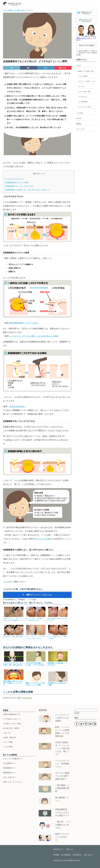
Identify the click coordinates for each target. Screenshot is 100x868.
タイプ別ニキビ (83, 97)
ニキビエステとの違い (85, 107)
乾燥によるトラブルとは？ (13, 782)
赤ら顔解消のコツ (9, 763)
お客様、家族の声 (9, 737)
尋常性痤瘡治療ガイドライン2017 (23, 323)
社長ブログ (70, 849)
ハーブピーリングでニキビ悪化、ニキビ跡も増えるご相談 (33, 336)
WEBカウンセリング (83, 38)
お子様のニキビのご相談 (12, 724)
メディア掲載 (8, 742)
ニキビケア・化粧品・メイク (87, 81)
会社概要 (56, 855)
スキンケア (80, 129)
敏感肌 (79, 124)
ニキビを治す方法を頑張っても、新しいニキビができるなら (36, 663)
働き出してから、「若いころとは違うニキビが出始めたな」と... (14, 618)
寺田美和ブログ (59, 849)
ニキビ (79, 65)
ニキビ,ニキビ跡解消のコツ (13, 759)
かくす (42, 173)
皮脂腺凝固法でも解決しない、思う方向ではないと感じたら (27, 190)
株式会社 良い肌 (60, 860)
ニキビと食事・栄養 (84, 91)
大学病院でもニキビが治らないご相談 (58, 683)
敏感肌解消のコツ (9, 773)
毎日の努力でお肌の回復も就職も (14, 636)
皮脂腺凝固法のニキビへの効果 (16, 183)
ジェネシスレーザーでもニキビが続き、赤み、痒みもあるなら (14, 663)
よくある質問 (8, 747)
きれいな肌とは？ (9, 777)
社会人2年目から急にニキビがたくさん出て (58, 618)
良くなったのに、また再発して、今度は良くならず (36, 618)
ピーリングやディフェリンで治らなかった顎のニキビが (36, 636)
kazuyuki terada (27, 698)
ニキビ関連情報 (83, 102)
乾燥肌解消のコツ (9, 768)
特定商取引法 (77, 855)
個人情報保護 (66, 855)
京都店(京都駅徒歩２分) (12, 714)
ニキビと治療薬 (83, 76)
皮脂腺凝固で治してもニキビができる (19, 186)
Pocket (63, 68)
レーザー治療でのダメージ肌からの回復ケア (58, 636)
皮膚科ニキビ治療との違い (86, 71)
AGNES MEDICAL (17, 406)
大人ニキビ (81, 86)
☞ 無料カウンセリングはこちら (37, 595)
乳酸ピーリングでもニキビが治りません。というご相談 (36, 683)
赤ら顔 (79, 118)
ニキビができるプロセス (14, 179)
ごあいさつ (7, 733)
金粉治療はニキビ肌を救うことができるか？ (58, 663)
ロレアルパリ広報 (42, 539)
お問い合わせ (88, 855)
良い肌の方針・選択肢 (11, 728)
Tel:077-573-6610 (87, 45)
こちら (6, 582)
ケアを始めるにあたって (12, 719)
